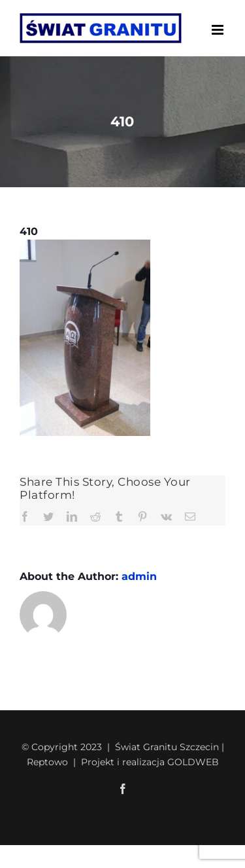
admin (139, 576)
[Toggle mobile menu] (219, 30)
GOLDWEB (193, 762)
